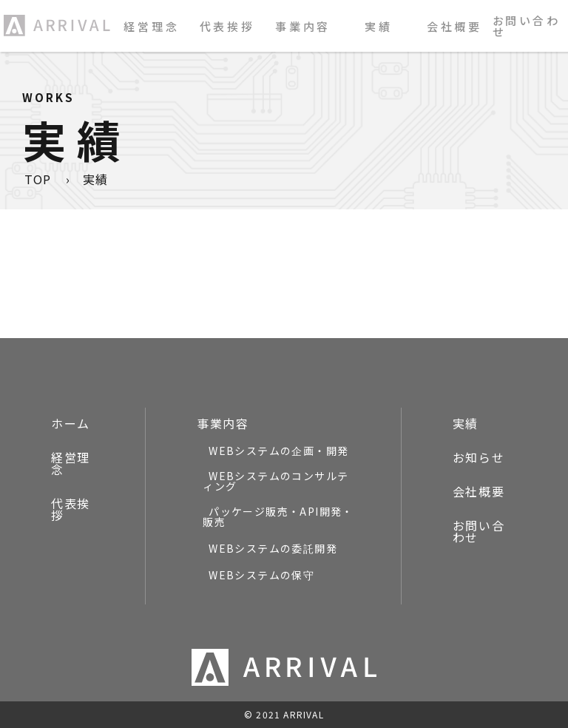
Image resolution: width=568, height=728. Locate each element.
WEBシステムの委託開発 (273, 548)
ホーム (71, 423)
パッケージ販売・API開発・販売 (278, 516)
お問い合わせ (527, 26)
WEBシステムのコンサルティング (275, 481)
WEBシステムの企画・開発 (278, 451)
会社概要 (454, 26)
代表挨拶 (227, 26)
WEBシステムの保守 (261, 575)
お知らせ (479, 457)
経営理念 (151, 26)
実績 (379, 26)
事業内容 (223, 423)
